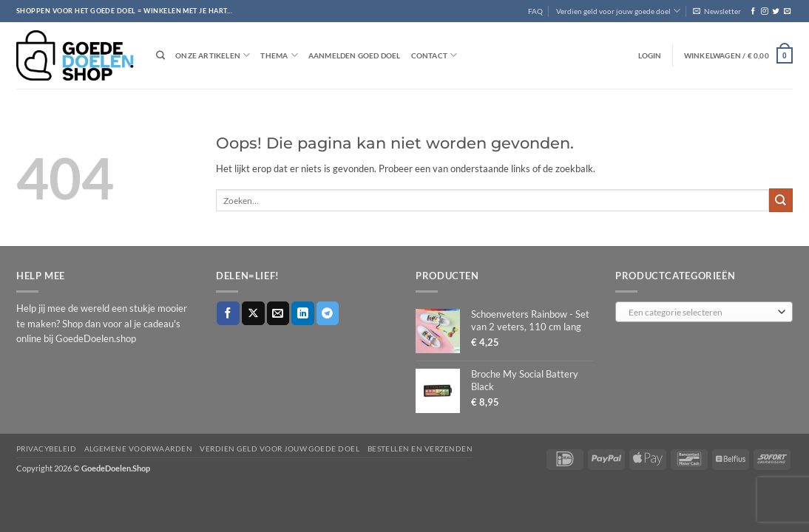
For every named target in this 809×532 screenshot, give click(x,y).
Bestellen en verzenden (420, 449)
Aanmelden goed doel (355, 55)
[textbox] (701, 313)
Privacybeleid (46, 449)
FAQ (535, 11)
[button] (717, 11)
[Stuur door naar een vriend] (278, 313)
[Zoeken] (160, 56)
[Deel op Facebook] (228, 313)
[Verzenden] (781, 200)
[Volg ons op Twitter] (775, 11)
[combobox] (704, 312)
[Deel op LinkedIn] (303, 313)
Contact (434, 55)
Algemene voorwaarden (139, 449)
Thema (279, 55)
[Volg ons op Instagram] (764, 11)
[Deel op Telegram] (328, 313)
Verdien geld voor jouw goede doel (618, 11)
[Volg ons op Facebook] (753, 11)
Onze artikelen (213, 55)
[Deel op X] (253, 313)
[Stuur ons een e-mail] (787, 11)
